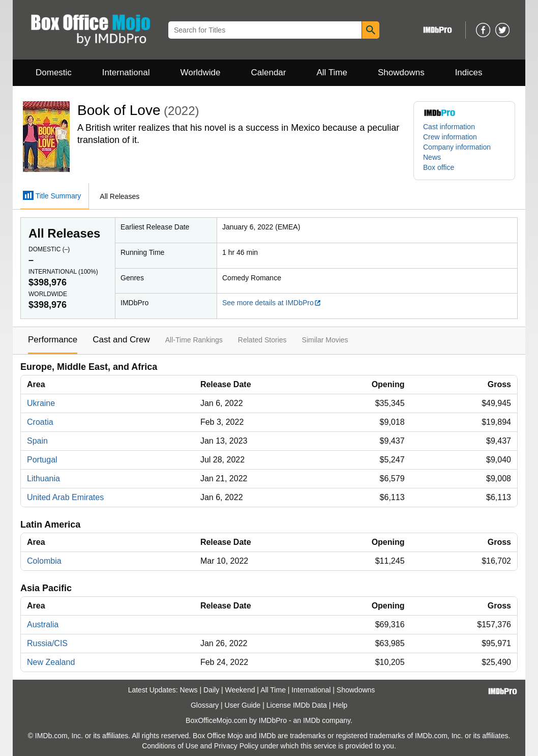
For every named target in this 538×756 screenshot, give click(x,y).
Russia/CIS (47, 643)
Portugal (42, 460)
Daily (211, 690)
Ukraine (41, 403)
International (126, 72)
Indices (469, 72)
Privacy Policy (236, 746)
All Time (332, 72)
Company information (457, 147)
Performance (53, 340)
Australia (43, 624)
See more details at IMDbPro (272, 303)
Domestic (54, 72)
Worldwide (200, 72)
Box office (439, 167)
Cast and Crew (121, 340)
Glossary (205, 705)
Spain (37, 441)
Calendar (269, 72)
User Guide (243, 705)
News (432, 157)
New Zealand (51, 662)
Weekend (240, 690)
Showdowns (401, 72)
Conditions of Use (170, 746)
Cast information (449, 127)
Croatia (40, 422)
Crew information (450, 137)
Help (340, 705)
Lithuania (43, 478)
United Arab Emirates (65, 497)
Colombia (44, 561)
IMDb (311, 720)
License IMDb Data (297, 705)
